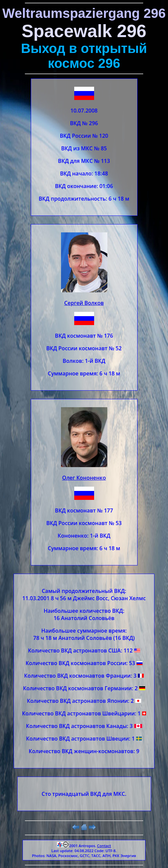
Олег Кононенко (84, 478)
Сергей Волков (84, 303)
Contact (104, 846)
